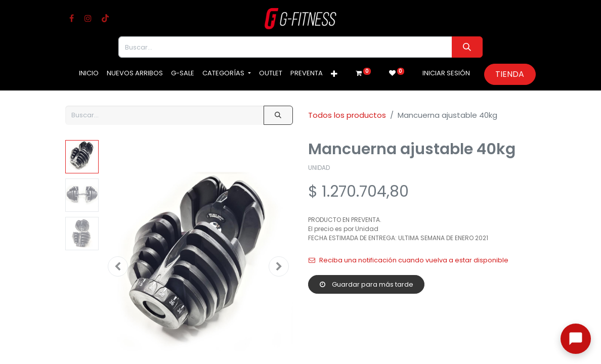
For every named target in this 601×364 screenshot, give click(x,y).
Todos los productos (347, 115)
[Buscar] (467, 47)
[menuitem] (89, 73)
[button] (334, 74)
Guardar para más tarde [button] (367, 284)
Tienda (510, 74)
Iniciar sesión (446, 73)
